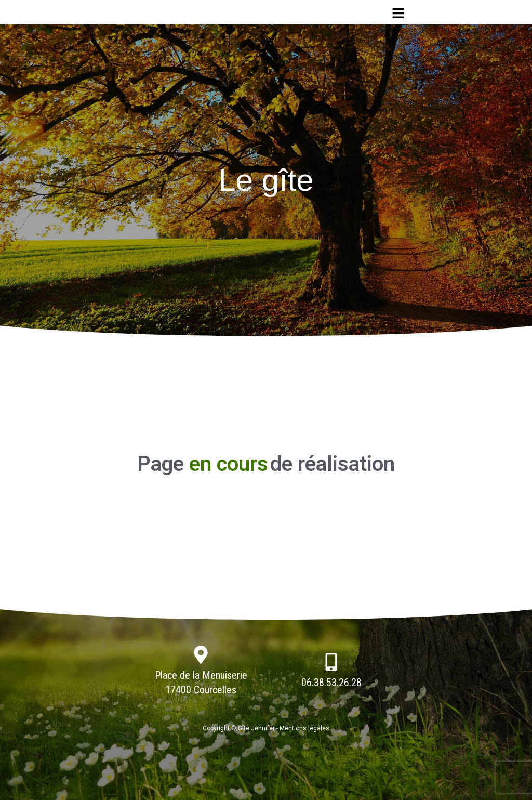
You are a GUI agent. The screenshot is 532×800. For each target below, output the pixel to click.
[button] (398, 14)
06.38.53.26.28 (331, 683)
